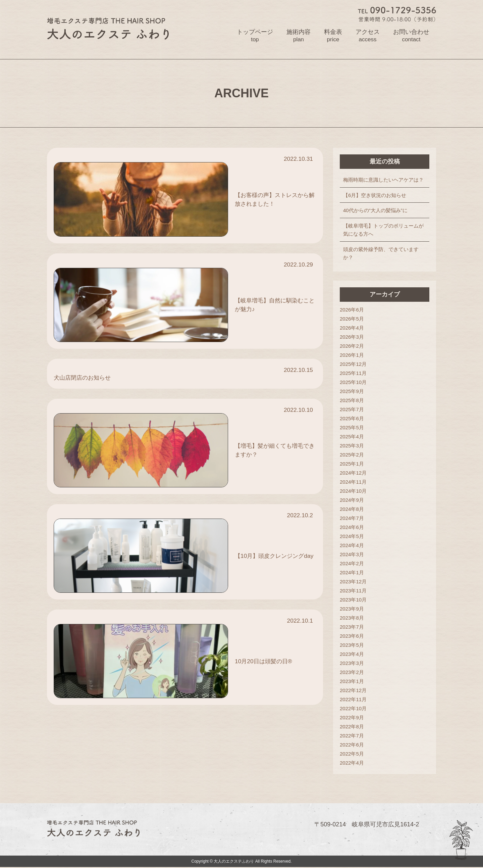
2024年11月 (355, 482)
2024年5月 (354, 537)
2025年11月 (355, 373)
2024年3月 (354, 555)
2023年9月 (354, 609)
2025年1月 (354, 464)
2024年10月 (355, 491)
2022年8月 (354, 727)
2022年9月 (354, 718)
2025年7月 (354, 410)
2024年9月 (354, 500)
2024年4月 (354, 546)
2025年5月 (354, 428)
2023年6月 (354, 636)
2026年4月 (354, 328)
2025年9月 (354, 392)
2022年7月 (354, 736)
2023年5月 (354, 645)
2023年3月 (354, 663)
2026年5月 (354, 319)
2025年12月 (355, 364)
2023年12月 (355, 582)
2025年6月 (354, 419)
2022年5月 (354, 754)
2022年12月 (355, 691)
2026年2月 (354, 346)
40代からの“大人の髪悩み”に (377, 211)
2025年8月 (354, 401)
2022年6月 (354, 745)
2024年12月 (355, 473)
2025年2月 (354, 455)
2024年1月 (354, 573)
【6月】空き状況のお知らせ (376, 196)
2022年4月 (354, 763)
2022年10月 (355, 709)
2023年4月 (354, 654)
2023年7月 (354, 627)
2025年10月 (355, 382)
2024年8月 (354, 509)
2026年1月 (354, 355)
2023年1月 (354, 682)
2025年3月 (354, 446)
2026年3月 (354, 337)
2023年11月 (355, 591)
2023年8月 (354, 618)
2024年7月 (354, 518)
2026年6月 (354, 310)
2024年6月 (354, 527)
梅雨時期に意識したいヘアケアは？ (385, 180)
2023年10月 (355, 600)
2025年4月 (354, 437)
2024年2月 (354, 564)
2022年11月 (355, 700)
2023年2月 (354, 672)
